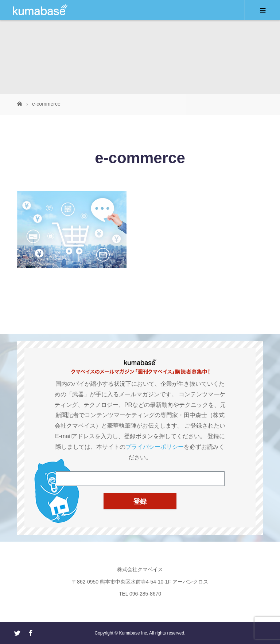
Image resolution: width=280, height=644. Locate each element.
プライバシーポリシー (155, 447)
